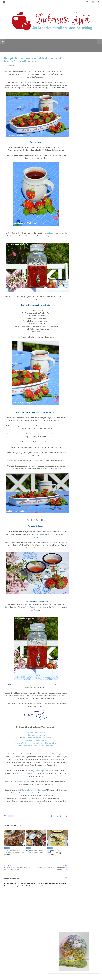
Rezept (10, 816)
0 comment (11, 65)
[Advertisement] (86, 715)
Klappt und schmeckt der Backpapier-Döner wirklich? (35, 852)
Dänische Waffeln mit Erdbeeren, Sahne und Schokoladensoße (37, 743)
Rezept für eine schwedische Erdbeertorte (37, 738)
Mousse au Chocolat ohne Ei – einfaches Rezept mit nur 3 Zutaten (14, 853)
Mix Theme (84, 973)
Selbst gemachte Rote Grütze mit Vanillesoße (36, 746)
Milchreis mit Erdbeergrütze (36, 732)
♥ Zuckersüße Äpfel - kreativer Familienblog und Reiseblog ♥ (47, 973)
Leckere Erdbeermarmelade (36, 740)
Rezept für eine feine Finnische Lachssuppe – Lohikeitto (55, 853)
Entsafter (41, 534)
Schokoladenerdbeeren (36, 735)
